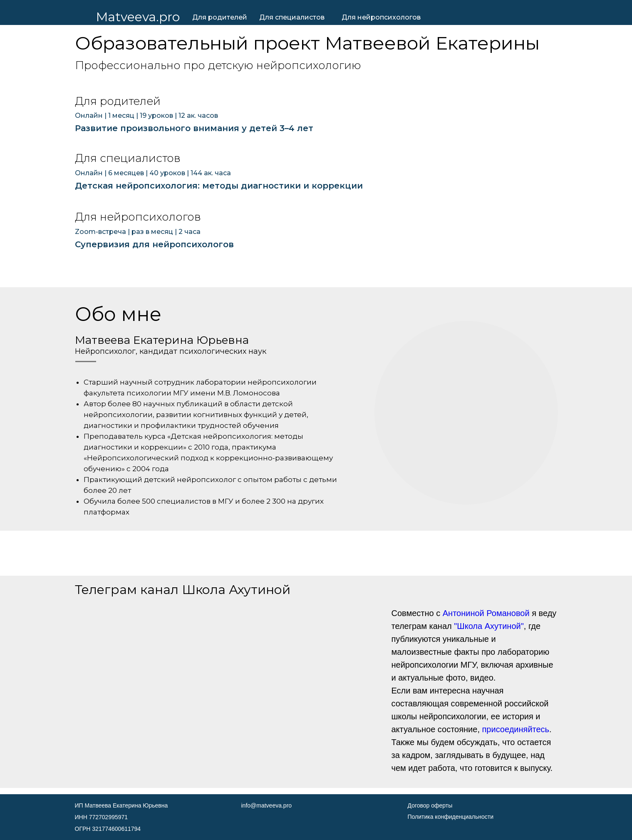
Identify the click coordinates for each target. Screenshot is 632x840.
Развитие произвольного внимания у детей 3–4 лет (194, 128)
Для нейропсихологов (381, 17)
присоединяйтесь (516, 729)
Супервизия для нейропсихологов (154, 244)
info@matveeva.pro (267, 805)
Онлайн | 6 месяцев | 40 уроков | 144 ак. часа (153, 173)
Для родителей (220, 17)
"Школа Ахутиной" (489, 626)
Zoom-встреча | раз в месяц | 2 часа (138, 232)
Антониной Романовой (486, 613)
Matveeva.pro (138, 17)
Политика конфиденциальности (451, 817)
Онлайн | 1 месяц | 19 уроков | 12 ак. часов (146, 116)
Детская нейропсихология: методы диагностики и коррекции (219, 186)
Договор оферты (430, 805)
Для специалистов (292, 17)
